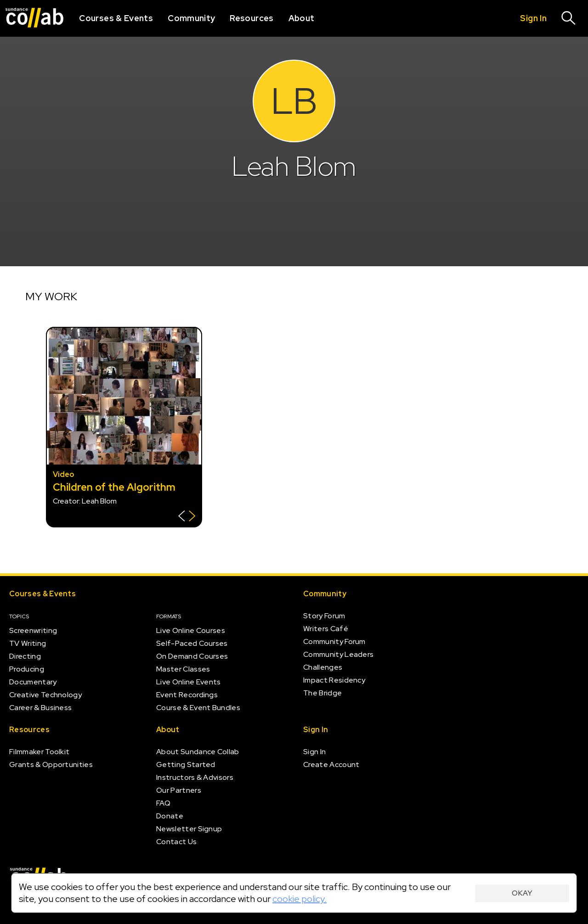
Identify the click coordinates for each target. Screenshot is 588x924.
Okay (522, 893)
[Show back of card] (187, 517)
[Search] (569, 18)
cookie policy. (300, 899)
